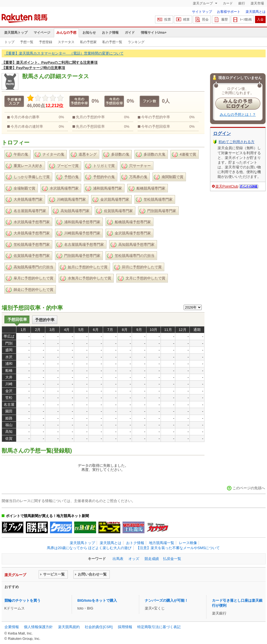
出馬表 (118, 559)
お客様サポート (229, 12)
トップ (9, 42)
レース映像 (188, 543)
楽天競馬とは (256, 12)
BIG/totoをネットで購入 (97, 600)
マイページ (42, 33)
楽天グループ (203, 3)
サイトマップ (202, 12)
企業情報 (12, 627)
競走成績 (152, 559)
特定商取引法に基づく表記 (159, 627)
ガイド (130, 33)
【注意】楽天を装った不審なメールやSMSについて (178, 548)
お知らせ (89, 33)
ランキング (136, 42)
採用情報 (125, 627)
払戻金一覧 (172, 559)
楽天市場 (257, 3)
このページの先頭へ (249, 488)
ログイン (222, 133)
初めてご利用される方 (236, 142)
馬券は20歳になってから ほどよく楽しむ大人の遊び (89, 548)
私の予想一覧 (112, 42)
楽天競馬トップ (16, 33)
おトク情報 (110, 33)
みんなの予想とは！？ (238, 115)
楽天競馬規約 (69, 627)
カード (228, 3)
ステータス (66, 42)
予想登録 (46, 42)
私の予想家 (88, 42)
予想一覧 (27, 42)
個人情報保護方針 (38, 627)
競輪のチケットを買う (23, 600)
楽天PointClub (227, 186)
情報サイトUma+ (154, 33)
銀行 (242, 3)
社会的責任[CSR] (99, 627)
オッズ (134, 559)
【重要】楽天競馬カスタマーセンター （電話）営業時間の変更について (64, 53)
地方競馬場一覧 (162, 543)
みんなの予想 (66, 33)
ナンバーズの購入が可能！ (166, 600)
